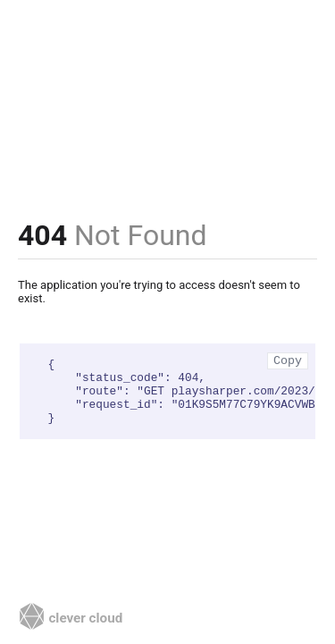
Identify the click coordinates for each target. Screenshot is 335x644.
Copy (288, 361)
